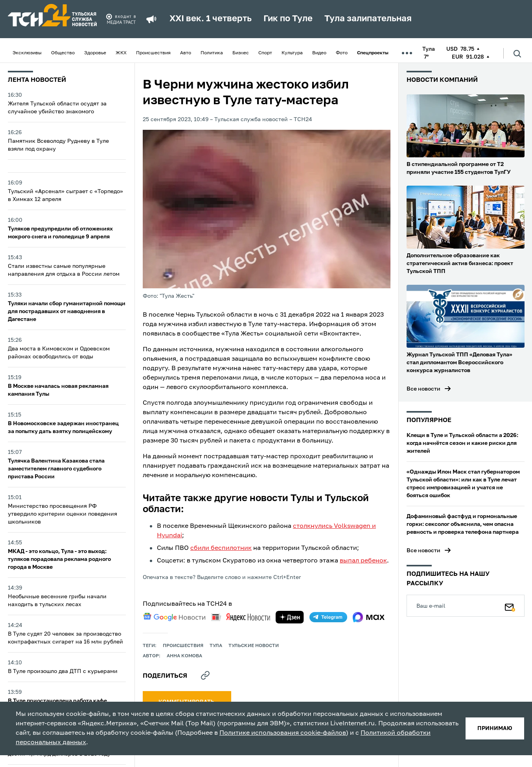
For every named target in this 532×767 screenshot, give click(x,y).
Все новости (423, 389)
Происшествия (153, 53)
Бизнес (241, 53)
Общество (63, 53)
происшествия (183, 646)
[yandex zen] (290, 617)
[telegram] (328, 617)
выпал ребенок (363, 561)
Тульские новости (254, 646)
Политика (212, 53)
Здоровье (95, 53)
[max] (369, 617)
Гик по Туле (288, 19)
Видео (319, 53)
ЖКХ (121, 53)
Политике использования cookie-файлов (283, 733)
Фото (342, 53)
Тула (216, 646)
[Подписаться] (510, 606)
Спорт (265, 53)
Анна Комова (184, 656)
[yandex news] (241, 617)
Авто (186, 53)
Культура (292, 53)
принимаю (495, 728)
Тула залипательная (368, 19)
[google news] (174, 617)
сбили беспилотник (221, 548)
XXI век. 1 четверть (211, 19)
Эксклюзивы (27, 53)
